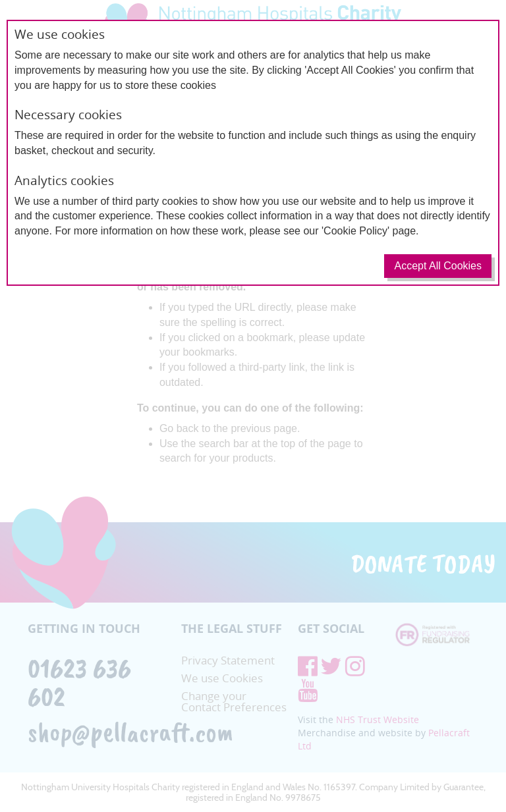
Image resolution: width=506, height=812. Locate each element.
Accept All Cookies (438, 266)
